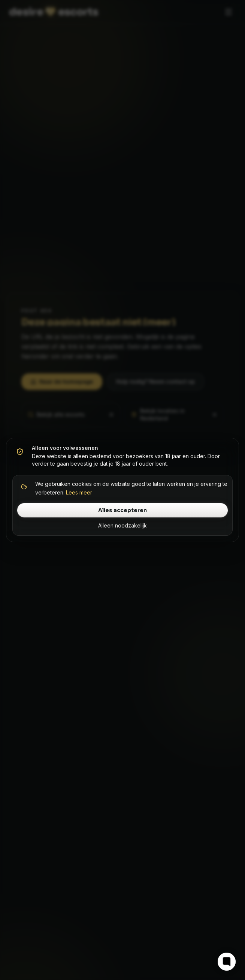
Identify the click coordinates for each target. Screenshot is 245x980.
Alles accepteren (122, 510)
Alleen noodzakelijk (122, 525)
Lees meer (79, 492)
